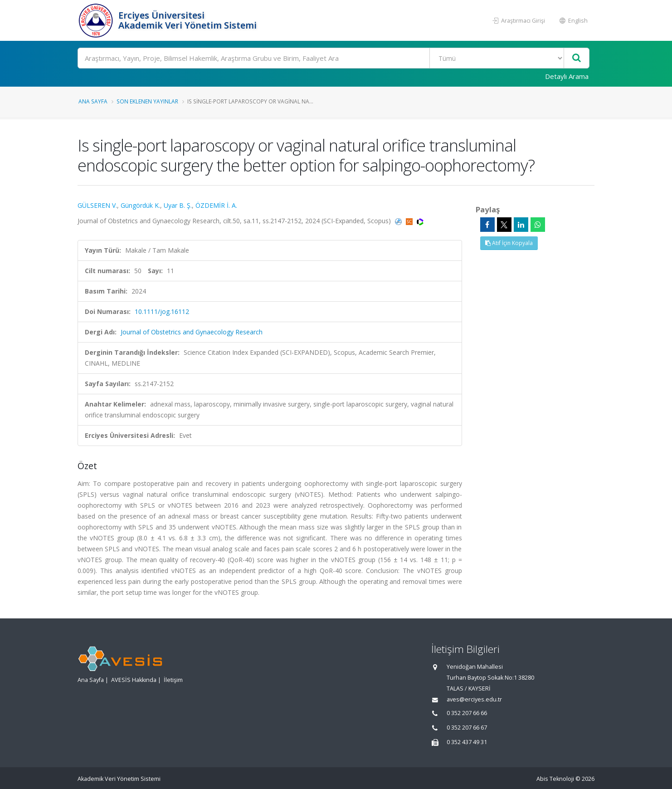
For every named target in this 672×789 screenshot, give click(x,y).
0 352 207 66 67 (467, 728)
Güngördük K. (140, 205)
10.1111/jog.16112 (162, 311)
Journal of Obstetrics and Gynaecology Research (192, 332)
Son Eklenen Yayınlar (147, 101)
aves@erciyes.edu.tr (474, 699)
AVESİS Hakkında (134, 680)
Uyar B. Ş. (178, 205)
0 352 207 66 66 (467, 713)
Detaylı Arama (567, 76)
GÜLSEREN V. (97, 205)
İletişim (173, 680)
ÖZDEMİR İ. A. (216, 205)
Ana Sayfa (93, 101)
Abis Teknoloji (555, 779)
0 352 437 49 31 (467, 742)
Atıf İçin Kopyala (509, 243)
